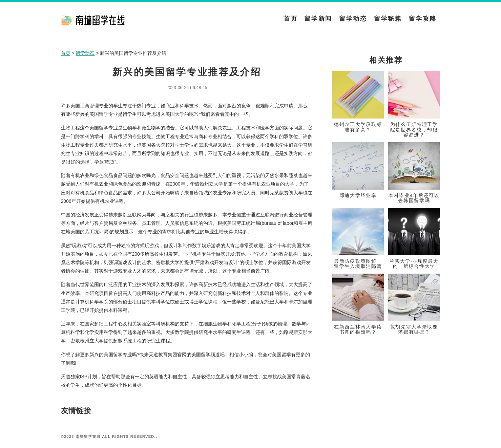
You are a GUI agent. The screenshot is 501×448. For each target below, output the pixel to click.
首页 (290, 19)
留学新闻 (318, 19)
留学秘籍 (388, 19)
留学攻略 (423, 19)
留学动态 (353, 19)
